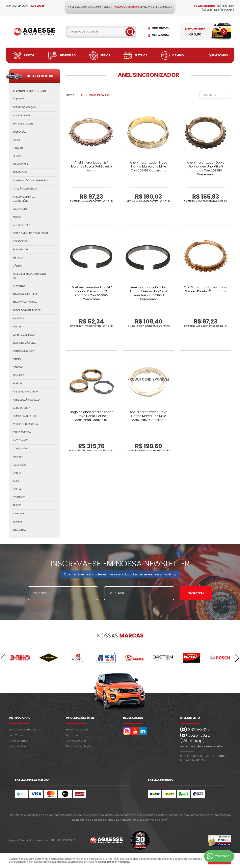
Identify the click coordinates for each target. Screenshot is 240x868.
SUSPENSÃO (20, 132)
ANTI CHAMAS (21, 440)
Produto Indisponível (149, 382)
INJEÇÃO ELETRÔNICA (25, 189)
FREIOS (17, 140)
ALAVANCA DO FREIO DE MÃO (29, 91)
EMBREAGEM (20, 172)
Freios (105, 56)
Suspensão (67, 56)
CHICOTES (19, 99)
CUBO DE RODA (22, 408)
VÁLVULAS (19, 514)
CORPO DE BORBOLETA (25, 424)
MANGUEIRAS (20, 164)
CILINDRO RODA (22, 432)
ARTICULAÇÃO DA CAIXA (27, 400)
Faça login (37, 6)
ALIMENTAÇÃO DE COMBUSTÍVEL (31, 181)
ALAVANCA (19, 286)
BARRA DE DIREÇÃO (24, 335)
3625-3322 (226, 6)
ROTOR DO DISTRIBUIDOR (27, 310)
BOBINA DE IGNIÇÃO (24, 107)
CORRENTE (19, 497)
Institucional (19, 718)
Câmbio (178, 56)
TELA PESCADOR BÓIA (25, 302)
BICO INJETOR (21, 209)
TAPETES (17, 384)
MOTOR (17, 217)
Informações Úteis (80, 718)
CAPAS (17, 359)
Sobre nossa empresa (23, 730)
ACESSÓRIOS (20, 241)
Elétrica (141, 56)
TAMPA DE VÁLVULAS (25, 343)
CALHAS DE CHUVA (24, 351)
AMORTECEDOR (21, 116)
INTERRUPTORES (22, 225)
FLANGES (18, 457)
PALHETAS (18, 319)
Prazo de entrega (77, 730)
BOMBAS (18, 522)
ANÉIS (16, 481)
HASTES (17, 327)
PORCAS (18, 489)
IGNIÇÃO (18, 148)
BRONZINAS (19, 530)
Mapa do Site (17, 746)
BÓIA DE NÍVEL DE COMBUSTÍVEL (31, 233)
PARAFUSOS (20, 465)
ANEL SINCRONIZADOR (26, 392)
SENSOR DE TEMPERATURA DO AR (29, 276)
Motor (29, 56)
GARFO (17, 473)
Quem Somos (218, 56)
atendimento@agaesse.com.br (201, 746)
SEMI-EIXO (19, 375)
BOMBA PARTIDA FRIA (25, 416)
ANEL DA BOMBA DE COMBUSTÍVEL (24, 199)
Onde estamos (18, 741)
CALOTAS (18, 367)
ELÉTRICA (18, 258)
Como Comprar (76, 741)
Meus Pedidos (160, 28)
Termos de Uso (76, 735)
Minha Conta (160, 35)
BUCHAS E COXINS (23, 124)
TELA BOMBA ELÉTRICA (25, 294)
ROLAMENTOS (20, 250)
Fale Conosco (18, 735)
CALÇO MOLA (20, 449)
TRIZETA (17, 505)
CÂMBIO (17, 266)
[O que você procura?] (130, 32)
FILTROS (17, 156)
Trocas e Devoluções (79, 746)
